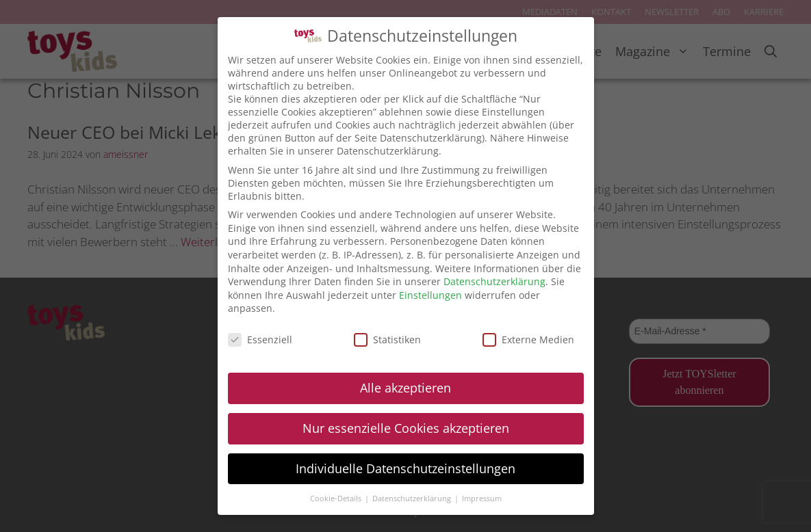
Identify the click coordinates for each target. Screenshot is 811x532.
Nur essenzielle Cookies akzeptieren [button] (406, 428)
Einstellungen (430, 295)
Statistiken (387, 340)
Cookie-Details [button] (337, 498)
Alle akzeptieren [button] (405, 388)
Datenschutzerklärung (494, 281)
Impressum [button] (482, 498)
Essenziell (260, 340)
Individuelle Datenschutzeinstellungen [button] (405, 468)
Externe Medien (528, 340)
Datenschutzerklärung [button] (413, 498)
